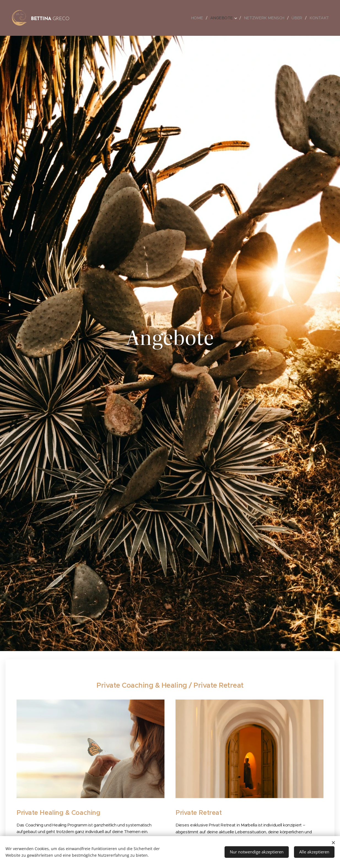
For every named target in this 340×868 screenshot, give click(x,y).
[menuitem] (201, 18)
